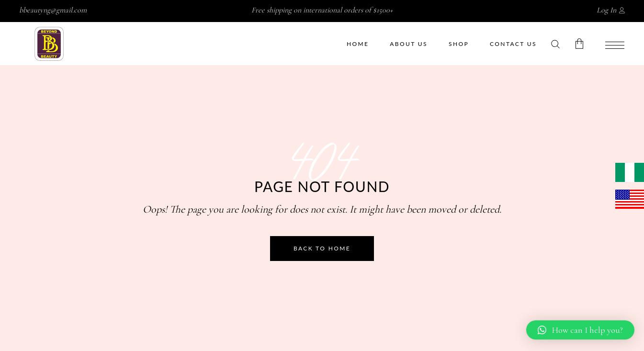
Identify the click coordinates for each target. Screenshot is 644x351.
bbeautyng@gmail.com (53, 10)
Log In (606, 10)
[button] (580, 330)
